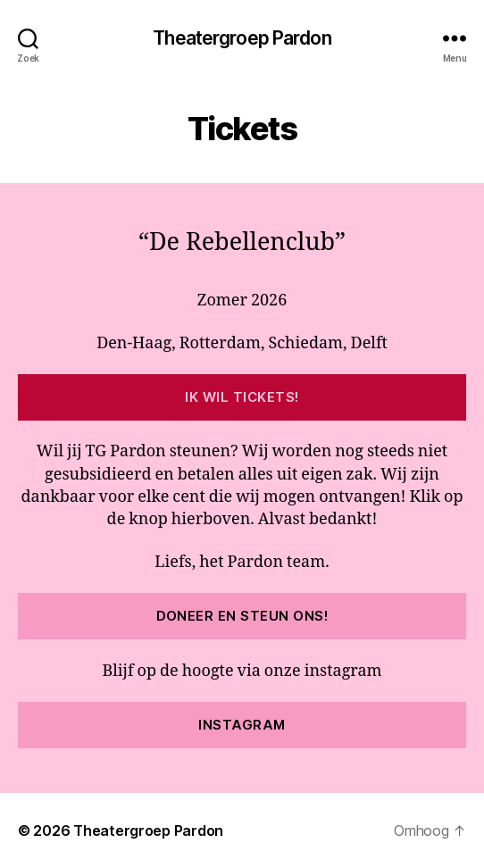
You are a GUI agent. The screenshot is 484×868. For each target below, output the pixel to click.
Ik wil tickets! (242, 397)
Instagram (242, 725)
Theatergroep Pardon (242, 38)
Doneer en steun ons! (242, 616)
